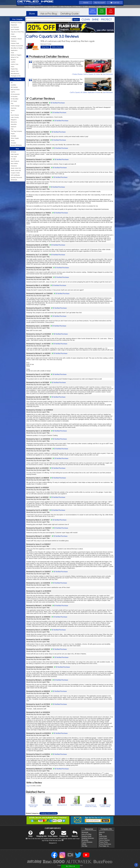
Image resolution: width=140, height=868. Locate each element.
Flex (12, 103)
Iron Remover (15, 27)
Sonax (13, 141)
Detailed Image (35, 2)
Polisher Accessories (17, 46)
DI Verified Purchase (57, 103)
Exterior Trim (15, 71)
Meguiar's (14, 120)
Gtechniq (13, 108)
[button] (136, 865)
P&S (12, 129)
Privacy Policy (103, 842)
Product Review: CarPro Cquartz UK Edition (86, 74)
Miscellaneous (15, 73)
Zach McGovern (108, 74)
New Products (15, 161)
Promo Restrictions (105, 844)
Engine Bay (14, 69)
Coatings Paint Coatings (49, 813)
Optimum (14, 127)
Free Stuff (14, 157)
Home (86, 2)
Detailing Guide (86, 836)
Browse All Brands (16, 145)
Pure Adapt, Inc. (104, 846)
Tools (12, 53)
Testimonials (103, 836)
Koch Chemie (15, 115)
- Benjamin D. (53, 843)
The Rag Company (16, 131)
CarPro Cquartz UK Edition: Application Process (85, 92)
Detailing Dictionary (88, 838)
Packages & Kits (16, 76)
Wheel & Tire (15, 57)
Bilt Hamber (14, 87)
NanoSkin (14, 124)
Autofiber (13, 85)
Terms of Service (104, 840)
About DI (102, 832)
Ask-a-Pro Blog (86, 834)
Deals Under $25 (16, 170)
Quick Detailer (15, 29)
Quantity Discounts (16, 177)
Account (100, 2)
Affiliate (84, 844)
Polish (13, 34)
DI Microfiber (15, 99)
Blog (100, 834)
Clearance (14, 166)
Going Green (103, 838)
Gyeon (13, 110)
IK (11, 113)
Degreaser (14, 25)
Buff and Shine (15, 90)
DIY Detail (14, 101)
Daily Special (15, 154)
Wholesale (14, 180)
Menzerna (14, 122)
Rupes (13, 134)
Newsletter (85, 840)
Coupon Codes (15, 173)
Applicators (14, 50)
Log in (28, 786)
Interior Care (15, 64)
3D (12, 83)
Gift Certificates (15, 175)
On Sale (13, 159)
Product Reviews (87, 842)
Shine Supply (15, 138)
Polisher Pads (15, 43)
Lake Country (15, 117)
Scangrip (13, 136)
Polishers (14, 41)
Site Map (84, 846)
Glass (12, 67)
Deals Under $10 (16, 168)
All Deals (13, 152)
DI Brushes (14, 96)
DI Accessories (15, 94)
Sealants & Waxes (16, 39)
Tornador (13, 143)
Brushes (13, 60)
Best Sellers (14, 164)
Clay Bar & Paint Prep (17, 32)
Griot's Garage (15, 106)
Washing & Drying (16, 23)
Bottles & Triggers (16, 55)
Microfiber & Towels (17, 48)
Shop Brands (17, 79)
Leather (13, 62)
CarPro (13, 92)
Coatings (13, 36)
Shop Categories (17, 19)
